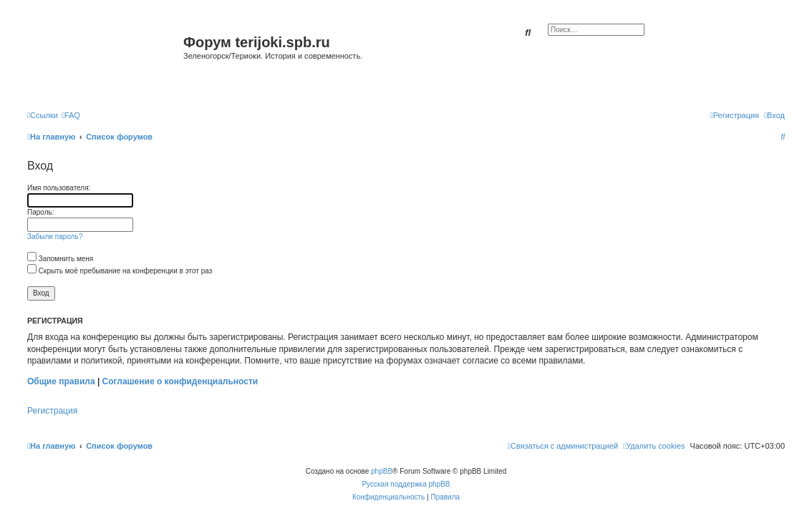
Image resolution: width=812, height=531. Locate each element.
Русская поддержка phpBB (406, 484)
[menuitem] (71, 115)
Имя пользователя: (59, 188)
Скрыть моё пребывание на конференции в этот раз (120, 271)
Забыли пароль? (55, 237)
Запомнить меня (60, 259)
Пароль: (40, 212)
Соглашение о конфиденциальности (180, 381)
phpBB (382, 471)
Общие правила (61, 381)
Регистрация (52, 411)
